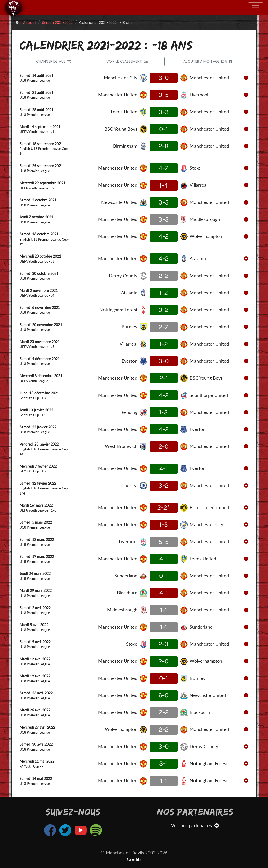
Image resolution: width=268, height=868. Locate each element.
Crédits (134, 859)
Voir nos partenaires (195, 826)
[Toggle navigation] (256, 8)
